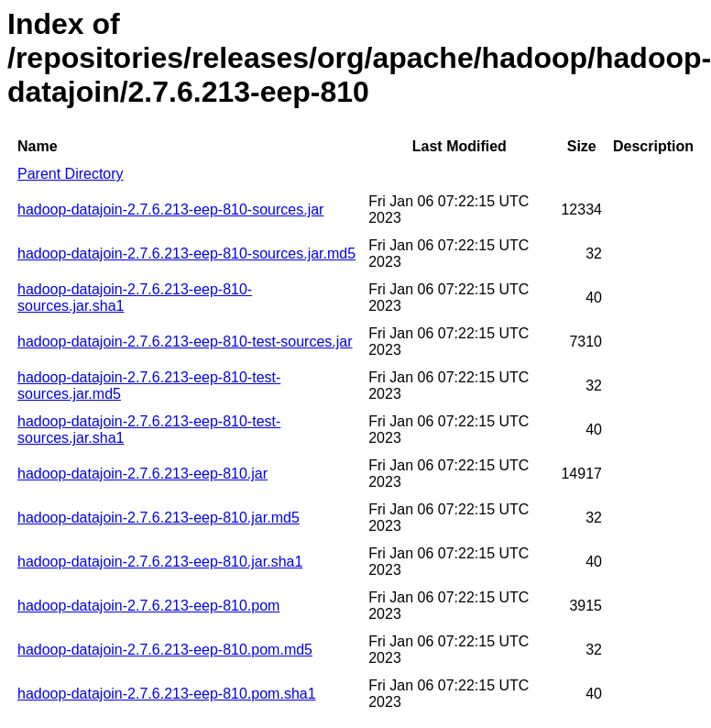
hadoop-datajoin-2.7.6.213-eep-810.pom (148, 606)
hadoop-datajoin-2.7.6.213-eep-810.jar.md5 (159, 518)
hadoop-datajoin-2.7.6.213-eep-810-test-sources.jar (185, 342)
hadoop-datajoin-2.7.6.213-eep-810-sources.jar (170, 210)
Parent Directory (71, 174)
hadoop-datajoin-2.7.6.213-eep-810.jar (142, 474)
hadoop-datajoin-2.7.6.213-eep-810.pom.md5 (165, 650)
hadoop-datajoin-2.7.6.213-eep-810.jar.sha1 (160, 562)
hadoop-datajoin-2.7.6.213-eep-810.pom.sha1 (167, 694)
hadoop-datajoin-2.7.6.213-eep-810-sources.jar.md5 (186, 254)
